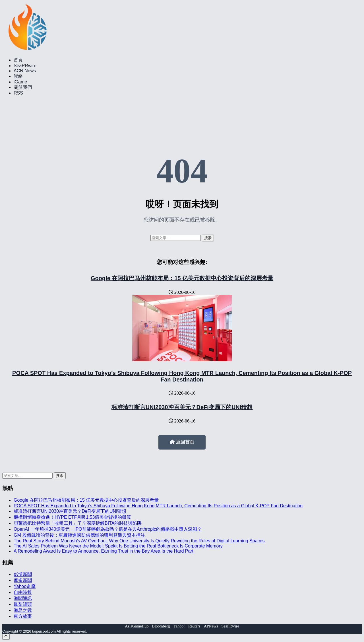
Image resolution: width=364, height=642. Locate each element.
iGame (20, 82)
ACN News (25, 71)
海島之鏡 (23, 610)
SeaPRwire (25, 66)
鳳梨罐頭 (23, 604)
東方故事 (23, 616)
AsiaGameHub (137, 626)
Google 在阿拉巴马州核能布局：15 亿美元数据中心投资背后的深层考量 (182, 278)
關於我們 (23, 87)
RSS (18, 93)
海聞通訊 (23, 598)
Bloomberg (161, 626)
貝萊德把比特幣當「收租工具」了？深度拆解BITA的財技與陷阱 (78, 523)
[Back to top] (6, 637)
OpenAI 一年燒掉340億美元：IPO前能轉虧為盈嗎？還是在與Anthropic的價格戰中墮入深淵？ (108, 529)
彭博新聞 (23, 574)
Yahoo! (179, 626)
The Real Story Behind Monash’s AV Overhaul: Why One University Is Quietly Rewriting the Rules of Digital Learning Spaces (139, 541)
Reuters (194, 626)
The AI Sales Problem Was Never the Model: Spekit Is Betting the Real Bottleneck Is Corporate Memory (118, 546)
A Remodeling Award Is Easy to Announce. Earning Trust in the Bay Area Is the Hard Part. (104, 551)
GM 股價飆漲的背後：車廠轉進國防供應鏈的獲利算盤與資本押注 (79, 535)
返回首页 (182, 442)
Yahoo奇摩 (25, 586)
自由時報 (23, 592)
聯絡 (18, 76)
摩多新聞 (23, 580)
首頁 (18, 60)
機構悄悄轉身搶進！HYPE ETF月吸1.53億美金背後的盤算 (72, 517)
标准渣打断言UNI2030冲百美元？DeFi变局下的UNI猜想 (182, 407)
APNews (211, 626)
